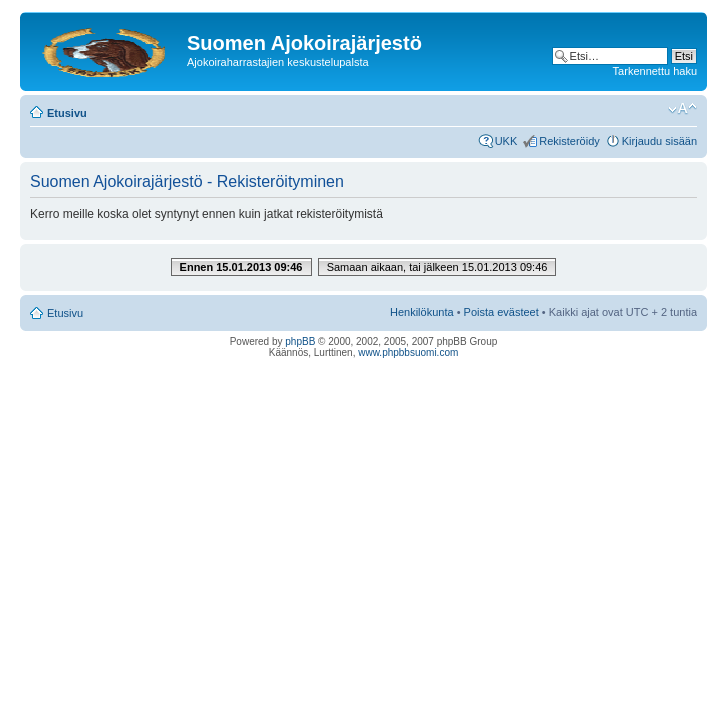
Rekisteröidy (569, 141)
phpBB (300, 341)
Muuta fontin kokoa (682, 109)
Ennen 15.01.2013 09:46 (241, 267)
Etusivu (67, 113)
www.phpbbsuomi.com (408, 352)
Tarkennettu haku (655, 71)
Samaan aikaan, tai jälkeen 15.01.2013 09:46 (437, 267)
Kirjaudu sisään (659, 141)
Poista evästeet (501, 312)
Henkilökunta (422, 312)
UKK (506, 141)
